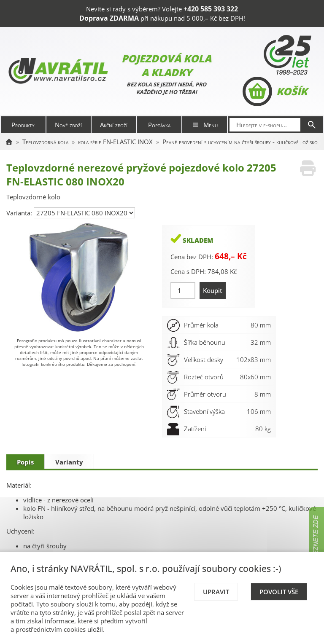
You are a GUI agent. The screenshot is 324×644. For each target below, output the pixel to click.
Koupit (213, 290)
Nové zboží (68, 125)
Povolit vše (279, 592)
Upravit (216, 592)
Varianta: (20, 213)
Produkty (23, 125)
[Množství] (183, 290)
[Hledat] (312, 125)
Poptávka (159, 125)
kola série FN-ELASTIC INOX (115, 142)
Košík (275, 91)
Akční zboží (114, 125)
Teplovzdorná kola (45, 142)
